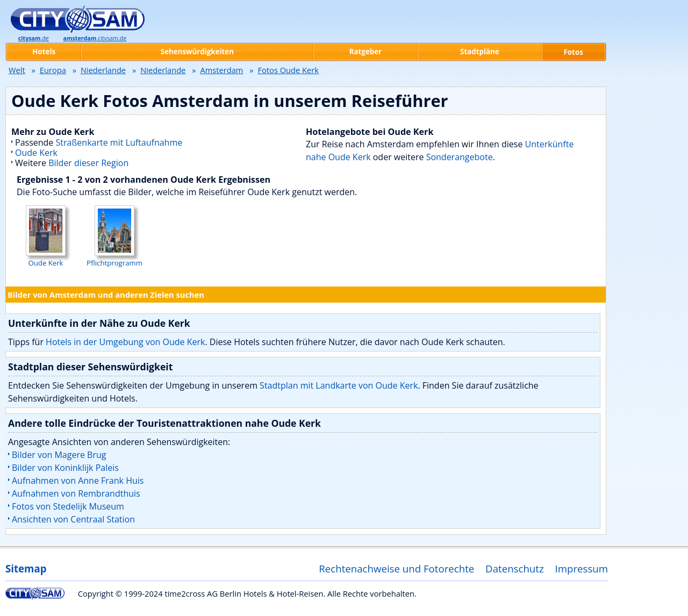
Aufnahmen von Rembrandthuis (76, 493)
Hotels (44, 52)
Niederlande (103, 70)
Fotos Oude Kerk (288, 70)
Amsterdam (221, 70)
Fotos (574, 52)
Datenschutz (515, 568)
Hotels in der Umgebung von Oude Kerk (125, 342)
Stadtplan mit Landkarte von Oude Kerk (339, 385)
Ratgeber (365, 52)
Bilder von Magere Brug (59, 455)
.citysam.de (95, 38)
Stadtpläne (480, 52)
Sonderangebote (460, 157)
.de (34, 38)
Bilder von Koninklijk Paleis (65, 468)
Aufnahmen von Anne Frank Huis (78, 481)
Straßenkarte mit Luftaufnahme (119, 142)
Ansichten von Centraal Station (73, 519)
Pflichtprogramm (114, 258)
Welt (17, 70)
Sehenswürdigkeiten (197, 52)
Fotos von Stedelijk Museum (68, 506)
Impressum (582, 568)
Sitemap (26, 568)
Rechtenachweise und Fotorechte (396, 568)
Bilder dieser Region (88, 163)
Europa (53, 70)
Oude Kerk (36, 153)
